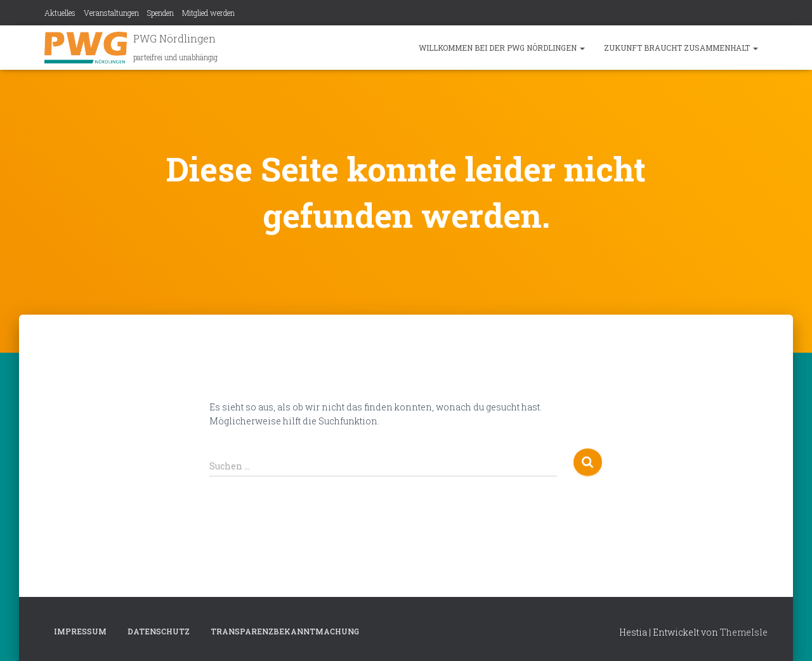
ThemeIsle (744, 632)
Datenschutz (159, 631)
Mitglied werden (208, 13)
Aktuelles (60, 13)
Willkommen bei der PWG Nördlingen (502, 48)
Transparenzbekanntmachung (285, 631)
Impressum (80, 631)
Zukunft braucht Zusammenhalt (681, 48)
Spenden (160, 13)
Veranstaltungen (111, 13)
